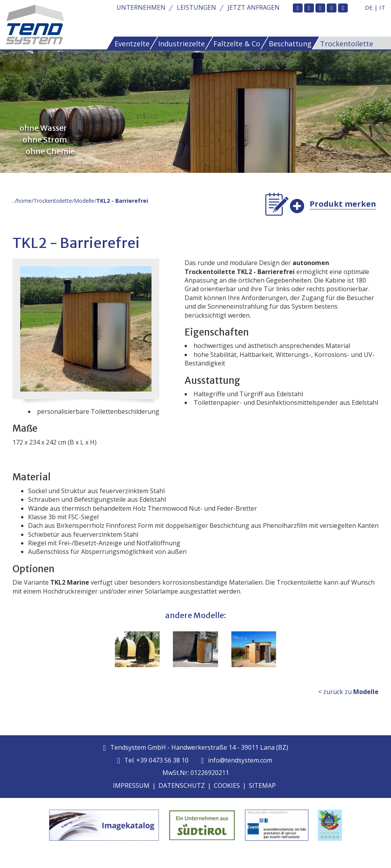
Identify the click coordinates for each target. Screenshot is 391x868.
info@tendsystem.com (237, 760)
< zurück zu (348, 692)
